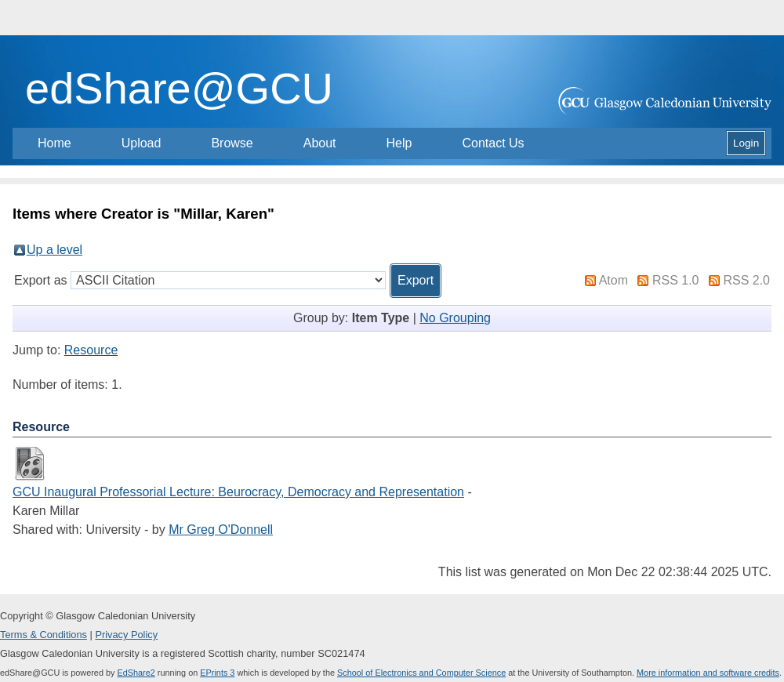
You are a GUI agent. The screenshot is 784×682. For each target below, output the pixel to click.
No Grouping (455, 318)
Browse (232, 143)
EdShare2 (136, 673)
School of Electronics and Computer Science (421, 673)
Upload (142, 143)
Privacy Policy (126, 635)
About (320, 143)
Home (54, 143)
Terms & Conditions (44, 635)
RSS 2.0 (746, 280)
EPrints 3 (217, 673)
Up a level (54, 250)
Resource (91, 350)
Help (399, 143)
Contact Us (493, 143)
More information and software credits (708, 673)
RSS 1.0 (676, 280)
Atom (613, 280)
